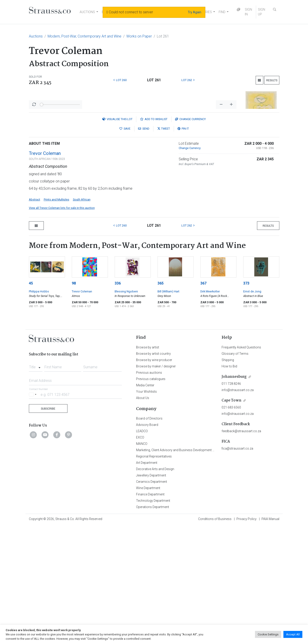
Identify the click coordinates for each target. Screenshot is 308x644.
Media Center (145, 504)
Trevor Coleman (45, 272)
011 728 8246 (231, 502)
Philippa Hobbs (39, 410)
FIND (222, 12)
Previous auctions (149, 491)
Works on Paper (139, 36)
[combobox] (36, 484)
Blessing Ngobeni (126, 410)
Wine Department (148, 606)
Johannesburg (234, 495)
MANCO (142, 562)
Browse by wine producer (154, 478)
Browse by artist (148, 466)
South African (82, 318)
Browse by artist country (153, 472)
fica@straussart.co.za (237, 567)
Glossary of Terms (235, 472)
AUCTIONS (87, 12)
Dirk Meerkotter (210, 410)
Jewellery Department (151, 594)
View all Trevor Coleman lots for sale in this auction (62, 326)
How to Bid (229, 485)
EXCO (140, 556)
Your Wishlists (146, 510)
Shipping (228, 478)
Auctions (36, 36)
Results (272, 80)
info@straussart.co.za (238, 508)
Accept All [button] (293, 634)
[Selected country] (33, 513)
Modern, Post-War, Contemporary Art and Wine (85, 36)
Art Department (147, 581)
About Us (143, 516)
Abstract (35, 318)
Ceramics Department (152, 600)
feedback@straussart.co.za (241, 549)
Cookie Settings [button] (268, 634)
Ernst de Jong (252, 410)
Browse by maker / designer (156, 485)
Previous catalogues (151, 497)
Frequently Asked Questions (241, 466)
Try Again (195, 12)
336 (118, 402)
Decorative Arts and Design (155, 587)
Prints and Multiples (57, 318)
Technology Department (153, 619)
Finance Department (150, 613)
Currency (190, 237)
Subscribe (48, 527)
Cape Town (232, 519)
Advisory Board (147, 543)
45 (31, 402)
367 (203, 402)
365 (161, 402)
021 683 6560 (231, 526)
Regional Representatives (154, 575)
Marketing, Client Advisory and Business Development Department (182, 568)
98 (74, 402)
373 (246, 402)
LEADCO (142, 549)
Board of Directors (149, 537)
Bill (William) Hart (168, 410)
